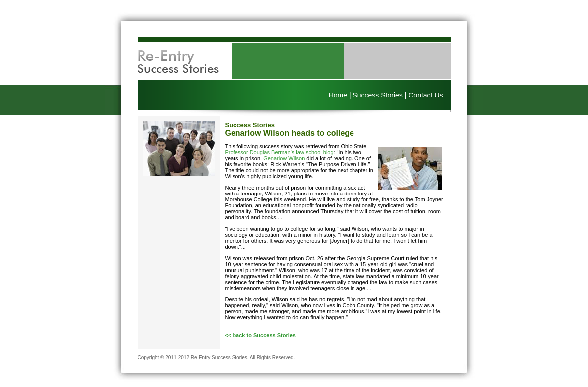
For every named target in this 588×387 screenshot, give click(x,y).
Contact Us (425, 95)
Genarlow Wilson (284, 158)
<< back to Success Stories (260, 335)
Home (338, 95)
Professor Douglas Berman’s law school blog (279, 152)
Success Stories (377, 95)
